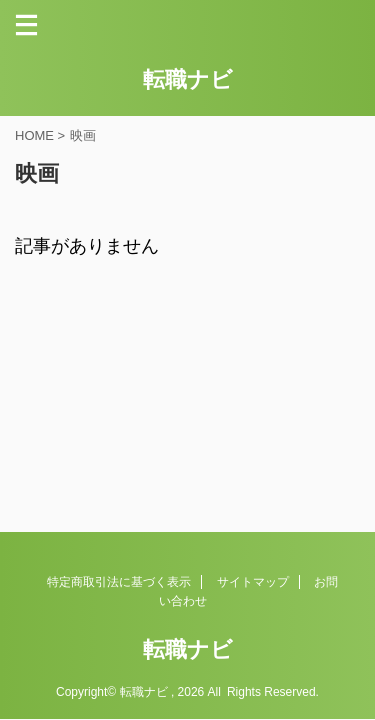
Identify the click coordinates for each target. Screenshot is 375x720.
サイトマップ (253, 582)
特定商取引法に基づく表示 (119, 582)
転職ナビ (188, 79)
